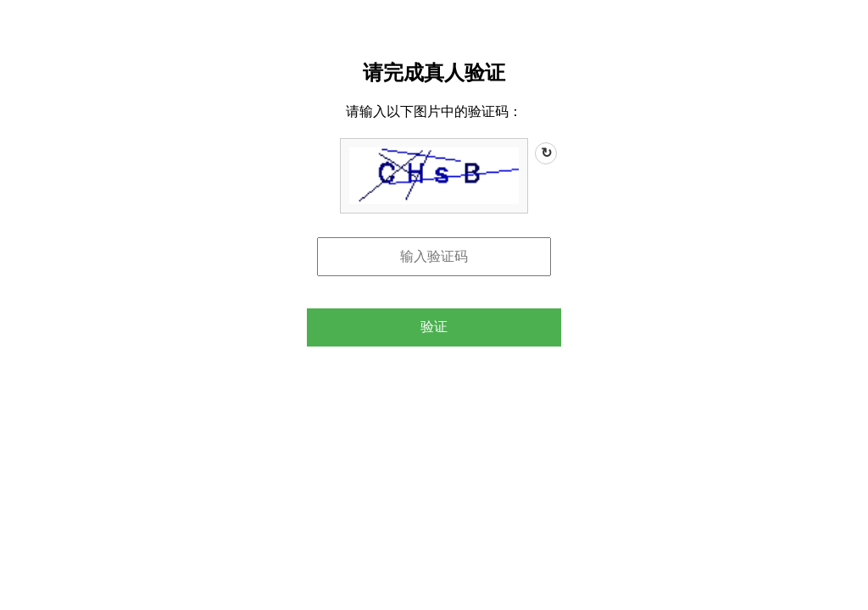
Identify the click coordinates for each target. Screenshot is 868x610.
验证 (434, 327)
